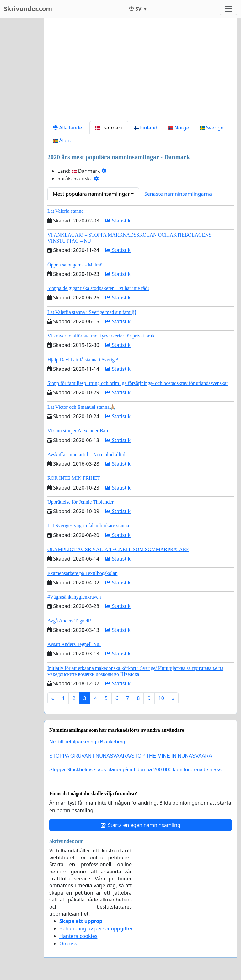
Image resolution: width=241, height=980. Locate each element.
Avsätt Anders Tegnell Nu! (74, 644)
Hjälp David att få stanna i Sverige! (83, 360)
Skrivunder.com (28, 9)
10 (161, 698)
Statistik (118, 221)
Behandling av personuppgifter (96, 928)
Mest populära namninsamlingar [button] (91, 194)
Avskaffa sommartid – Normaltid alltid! (87, 454)
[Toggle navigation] (228, 9)
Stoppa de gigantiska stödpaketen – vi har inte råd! (98, 288)
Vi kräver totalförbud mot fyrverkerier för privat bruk (101, 336)
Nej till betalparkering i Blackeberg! (88, 742)
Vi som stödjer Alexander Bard (78, 431)
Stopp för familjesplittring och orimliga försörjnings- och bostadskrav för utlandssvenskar (138, 383)
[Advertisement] (141, 72)
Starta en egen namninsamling (141, 825)
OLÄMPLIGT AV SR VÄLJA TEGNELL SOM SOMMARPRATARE (118, 549)
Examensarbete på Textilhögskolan (82, 573)
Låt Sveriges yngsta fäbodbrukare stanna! (89, 526)
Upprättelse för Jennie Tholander (80, 502)
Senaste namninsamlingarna (178, 194)
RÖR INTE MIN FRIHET (74, 478)
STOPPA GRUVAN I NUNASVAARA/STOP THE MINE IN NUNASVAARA (131, 756)
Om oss (68, 944)
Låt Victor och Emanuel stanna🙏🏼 (82, 407)
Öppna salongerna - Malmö (75, 265)
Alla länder (68, 128)
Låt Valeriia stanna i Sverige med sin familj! (92, 312)
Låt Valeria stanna (65, 211)
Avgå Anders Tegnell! (69, 621)
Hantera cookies (78, 936)
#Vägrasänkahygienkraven (74, 597)
